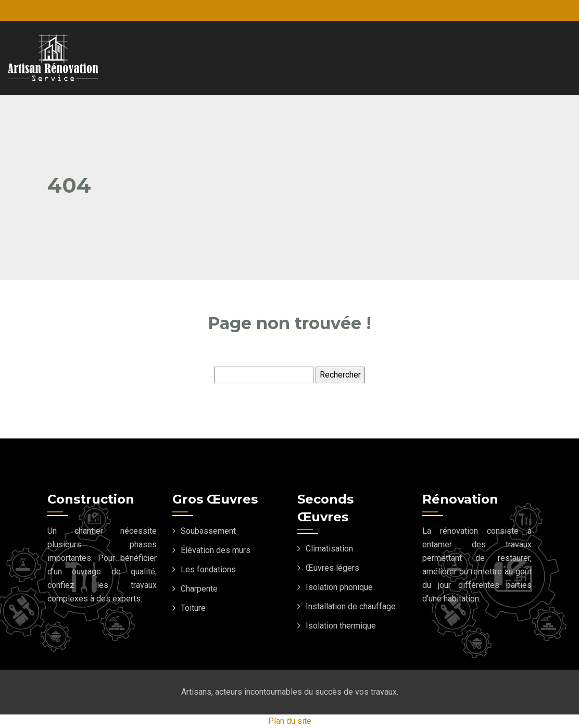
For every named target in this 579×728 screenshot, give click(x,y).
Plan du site (290, 721)
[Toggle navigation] (535, 58)
